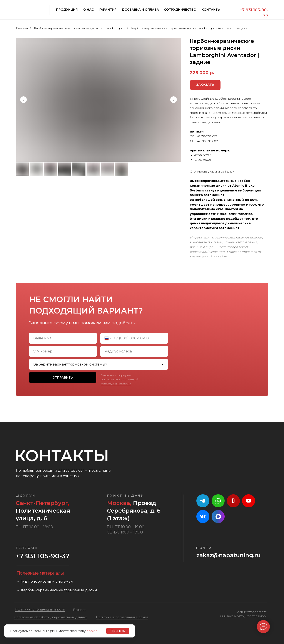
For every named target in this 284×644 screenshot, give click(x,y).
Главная (22, 28)
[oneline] (63, 351)
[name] (63, 338)
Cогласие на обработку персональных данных (51, 617)
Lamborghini (115, 28)
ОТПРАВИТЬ (63, 377)
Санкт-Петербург (42, 503)
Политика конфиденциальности (40, 609)
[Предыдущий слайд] (23, 100)
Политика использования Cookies (122, 617)
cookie (92, 631)
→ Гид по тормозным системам (45, 581)
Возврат (79, 610)
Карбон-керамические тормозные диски (67, 28)
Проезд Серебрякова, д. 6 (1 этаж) (134, 511)
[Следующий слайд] (174, 100)
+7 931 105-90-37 (43, 556)
